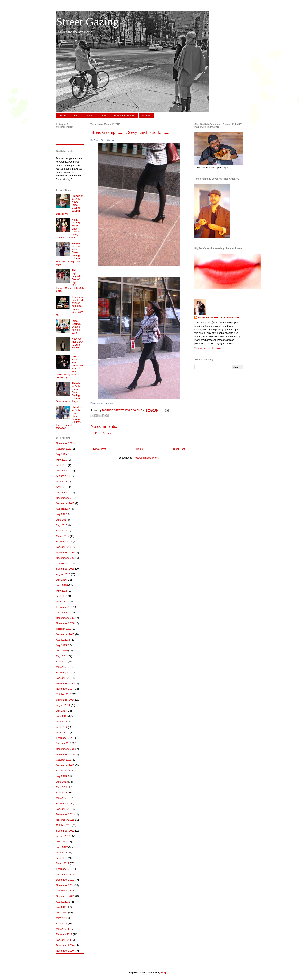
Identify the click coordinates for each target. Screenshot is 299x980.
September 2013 (65, 765)
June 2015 (62, 651)
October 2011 (64, 891)
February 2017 (64, 541)
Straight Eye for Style (124, 116)
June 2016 (62, 585)
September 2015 (65, 634)
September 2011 (65, 896)
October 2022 (64, 449)
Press (104, 116)
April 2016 (62, 596)
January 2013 (64, 809)
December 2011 (65, 880)
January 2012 (64, 874)
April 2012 (62, 858)
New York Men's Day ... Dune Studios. (78, 343)
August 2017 (63, 509)
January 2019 (64, 471)
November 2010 (65, 951)
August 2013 (63, 771)
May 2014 (61, 722)
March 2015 (63, 667)
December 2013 (65, 749)
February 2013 (64, 803)
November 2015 (65, 623)
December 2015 (65, 618)
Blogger (165, 972)
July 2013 (61, 776)
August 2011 (63, 902)
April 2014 (62, 727)
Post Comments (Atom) (147, 458)
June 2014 (62, 716)
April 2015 (62, 661)
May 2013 (61, 787)
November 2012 (65, 820)
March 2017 (63, 536)
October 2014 (64, 694)
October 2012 (64, 825)
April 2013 (62, 793)
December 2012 (65, 814)
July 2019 (61, 454)
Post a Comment (104, 433)
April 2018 (62, 487)
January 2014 (64, 743)
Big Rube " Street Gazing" (102, 140)
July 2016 (61, 580)
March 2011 (63, 929)
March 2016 (63, 602)
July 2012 (61, 842)
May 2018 (61, 482)
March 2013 (63, 798)
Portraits (146, 116)
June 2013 (62, 782)
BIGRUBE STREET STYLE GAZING (219, 317)
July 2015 (61, 645)
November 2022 (65, 443)
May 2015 (61, 656)
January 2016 (64, 612)
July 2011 (61, 907)
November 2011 (65, 885)
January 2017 (64, 547)
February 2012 (64, 869)
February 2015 (64, 673)
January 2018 (64, 492)
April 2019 (62, 465)
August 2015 (63, 640)
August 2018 (63, 476)
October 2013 (64, 760)
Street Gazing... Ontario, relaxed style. (77, 327)
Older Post (179, 449)
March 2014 (63, 732)
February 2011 (64, 934)
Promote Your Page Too (101, 403)
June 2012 (62, 847)
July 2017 (61, 514)
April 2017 (62, 531)
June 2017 (62, 520)
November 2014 (65, 689)
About (76, 116)
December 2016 (65, 552)
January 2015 (64, 678)
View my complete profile (208, 348)
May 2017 (61, 525)
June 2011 (62, 913)
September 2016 (65, 569)
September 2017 (65, 503)
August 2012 (63, 836)
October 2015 (64, 629)
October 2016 (64, 563)
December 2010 (65, 945)
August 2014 (63, 705)
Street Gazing (87, 22)
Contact (90, 116)
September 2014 (65, 700)
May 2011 (61, 918)
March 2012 (63, 863)
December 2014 (65, 683)
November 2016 (65, 558)
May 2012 (61, 852)
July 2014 (61, 711)
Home (63, 116)
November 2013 (65, 754)
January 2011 (64, 940)
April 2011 (62, 923)
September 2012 (65, 831)
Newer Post (100, 449)
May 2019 (61, 460)
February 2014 (64, 738)
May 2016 (61, 591)
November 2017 (65, 498)
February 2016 (64, 607)
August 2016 (63, 574)
